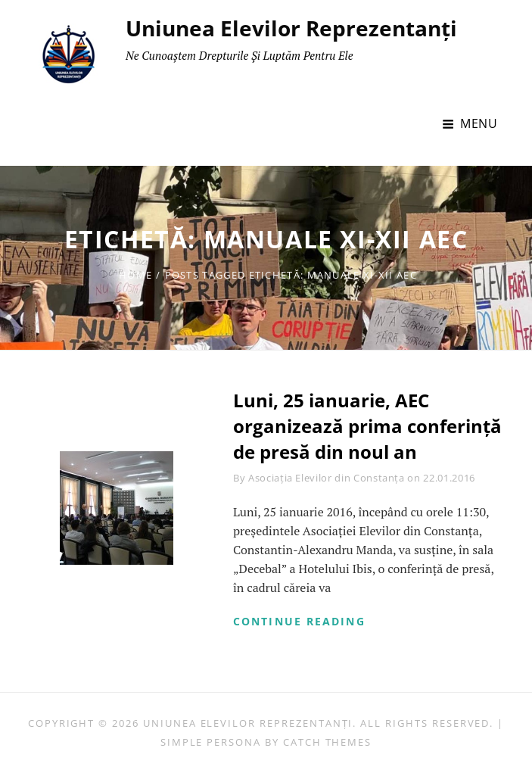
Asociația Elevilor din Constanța (327, 478)
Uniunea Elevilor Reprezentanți (291, 28)
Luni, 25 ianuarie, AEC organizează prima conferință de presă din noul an (367, 425)
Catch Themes (327, 742)
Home (135, 275)
